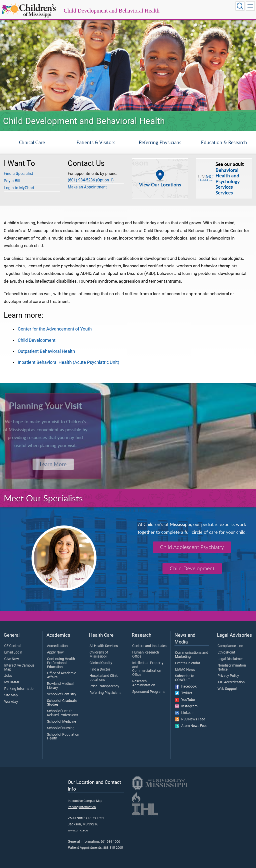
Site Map (11, 695)
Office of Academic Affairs (61, 675)
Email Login (13, 653)
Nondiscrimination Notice (232, 668)
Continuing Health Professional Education (61, 663)
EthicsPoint (226, 653)
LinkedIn (185, 713)
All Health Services (104, 646)
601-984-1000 (110, 842)
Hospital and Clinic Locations (104, 678)
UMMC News (185, 670)
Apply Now (55, 653)
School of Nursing (61, 728)
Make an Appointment (87, 187)
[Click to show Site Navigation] (250, 6)
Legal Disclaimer (230, 659)
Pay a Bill (12, 181)
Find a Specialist (18, 174)
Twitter (184, 693)
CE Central (12, 646)
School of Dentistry (62, 694)
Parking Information (20, 689)
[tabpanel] (128, 62)
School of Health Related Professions (62, 713)
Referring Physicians (160, 142)
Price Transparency (104, 686)
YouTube (185, 700)
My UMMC (12, 682)
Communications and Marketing (192, 655)
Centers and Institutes (149, 646)
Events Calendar (188, 663)
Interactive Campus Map (19, 668)
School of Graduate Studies (62, 703)
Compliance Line (230, 646)
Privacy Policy (228, 676)
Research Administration (144, 683)
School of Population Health (63, 737)
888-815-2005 (113, 848)
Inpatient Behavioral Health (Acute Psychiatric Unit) (68, 362)
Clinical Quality (101, 663)
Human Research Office (146, 655)
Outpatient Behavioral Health (46, 351)
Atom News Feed (191, 726)
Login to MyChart (19, 188)
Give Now (12, 659)
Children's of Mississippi (99, 655)
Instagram (186, 706)
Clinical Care (32, 142)
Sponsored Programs (149, 692)
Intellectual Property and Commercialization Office (148, 669)
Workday (11, 702)
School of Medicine (61, 722)
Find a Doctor (100, 670)
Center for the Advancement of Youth (55, 329)
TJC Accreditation (231, 682)
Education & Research (224, 142)
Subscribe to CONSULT (185, 678)
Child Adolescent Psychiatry (192, 547)
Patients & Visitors (96, 142)
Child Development (37, 340)
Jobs (8, 676)
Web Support (227, 689)
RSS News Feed (190, 719)
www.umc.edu (78, 830)
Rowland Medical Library (60, 686)
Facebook (186, 687)
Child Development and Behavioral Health (112, 11)
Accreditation (57, 646)
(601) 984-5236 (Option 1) (91, 180)
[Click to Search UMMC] (240, 6)
